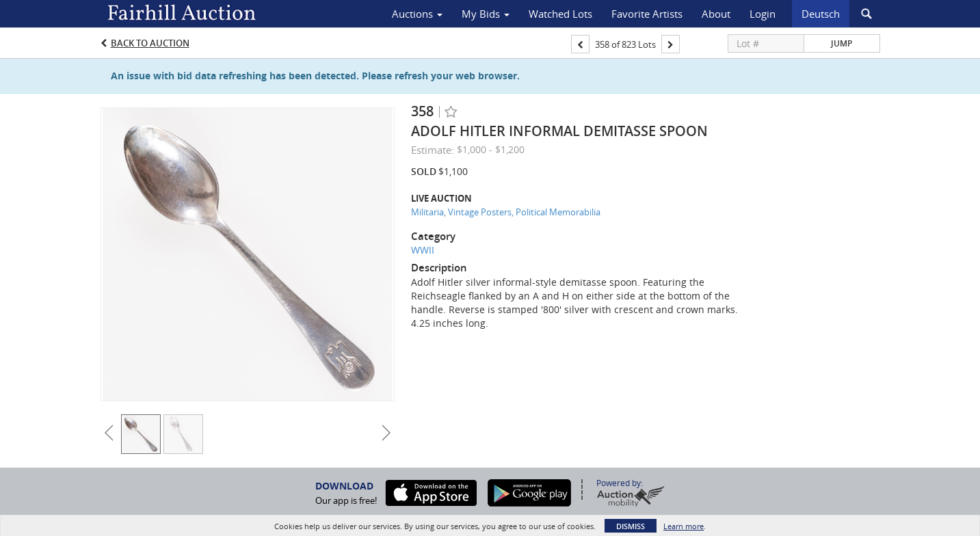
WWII (423, 250)
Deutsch (821, 14)
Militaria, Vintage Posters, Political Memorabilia (506, 212)
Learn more (684, 526)
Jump (842, 43)
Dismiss (631, 526)
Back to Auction (150, 43)
